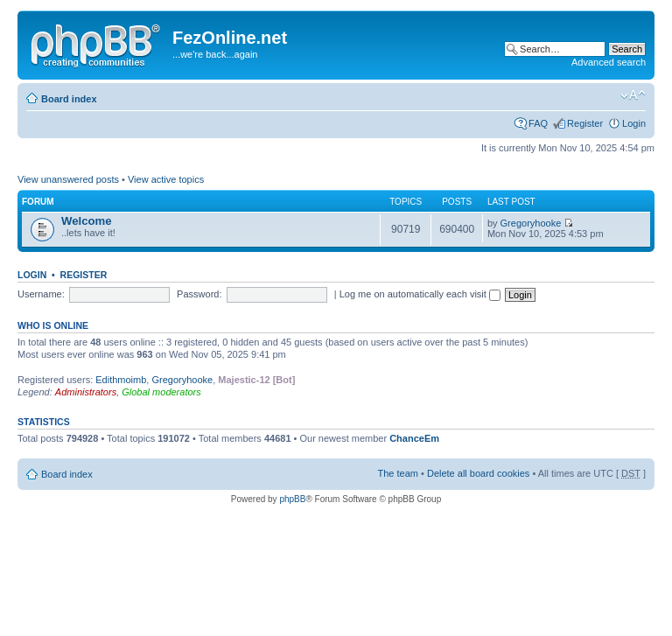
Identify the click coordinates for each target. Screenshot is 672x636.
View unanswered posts (68, 179)
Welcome (87, 221)
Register (585, 123)
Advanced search (609, 62)
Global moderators (161, 392)
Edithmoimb (121, 380)
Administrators (86, 392)
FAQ (538, 123)
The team (398, 473)
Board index (69, 99)
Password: (199, 294)
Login (634, 123)
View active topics (166, 179)
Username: (41, 294)
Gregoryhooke (531, 223)
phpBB (292, 499)
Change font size (633, 95)
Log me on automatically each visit (420, 294)
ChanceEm (414, 438)
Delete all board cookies (478, 473)
